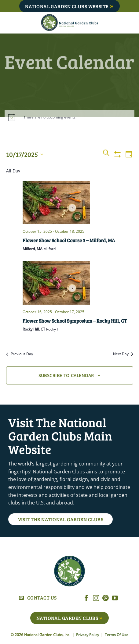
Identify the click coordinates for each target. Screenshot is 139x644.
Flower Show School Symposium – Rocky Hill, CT (75, 321)
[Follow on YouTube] (115, 598)
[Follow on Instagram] (96, 598)
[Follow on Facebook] (86, 598)
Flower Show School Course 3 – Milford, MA (69, 240)
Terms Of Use (117, 635)
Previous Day (20, 354)
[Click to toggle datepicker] (25, 154)
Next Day (123, 354)
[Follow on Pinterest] (106, 598)
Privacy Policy (88, 635)
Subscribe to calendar (66, 375)
